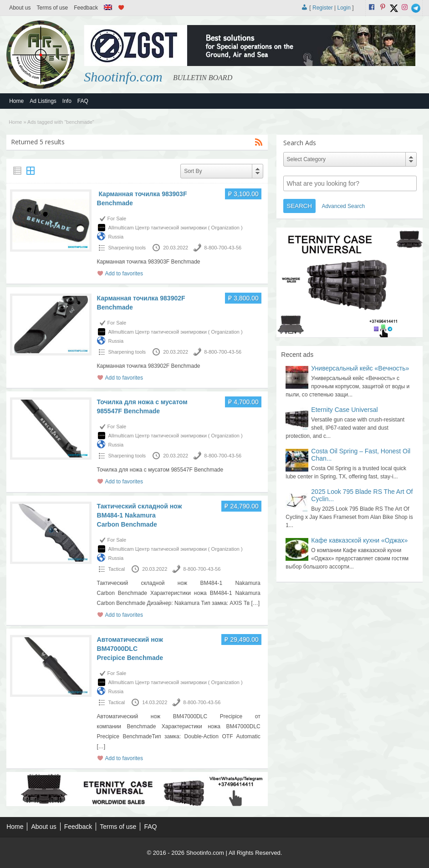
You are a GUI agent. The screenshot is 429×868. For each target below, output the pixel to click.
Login (344, 8)
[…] (255, 603)
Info (67, 101)
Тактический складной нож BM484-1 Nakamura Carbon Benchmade (140, 515)
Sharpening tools (127, 248)
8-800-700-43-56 (223, 248)
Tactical (117, 569)
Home (16, 101)
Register (323, 8)
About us (20, 8)
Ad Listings (43, 101)
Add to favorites (124, 274)
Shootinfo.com (123, 77)
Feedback (86, 8)
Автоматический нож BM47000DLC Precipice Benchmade (130, 649)
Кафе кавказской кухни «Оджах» (359, 540)
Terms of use (53, 8)
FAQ (83, 101)
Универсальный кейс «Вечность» (360, 368)
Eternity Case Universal (344, 410)
